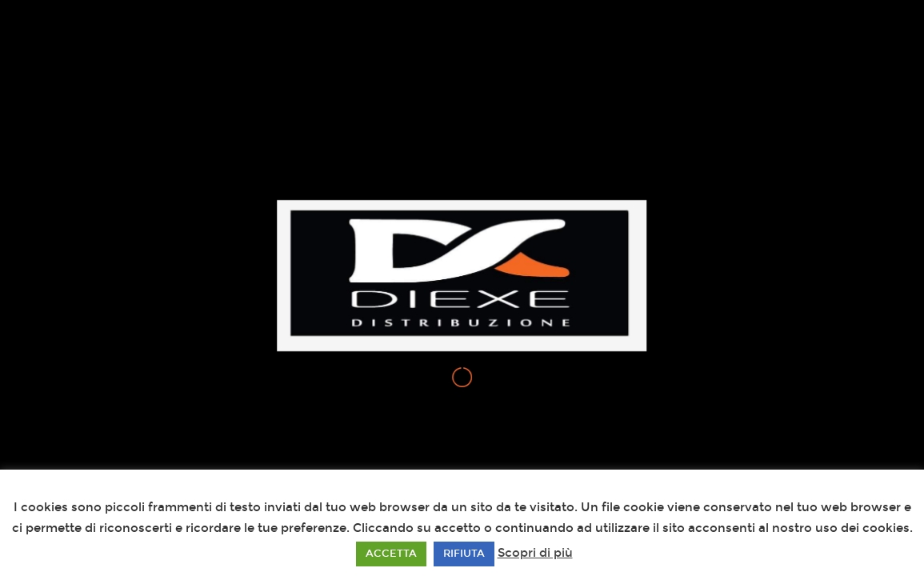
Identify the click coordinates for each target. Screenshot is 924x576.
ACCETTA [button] (391, 554)
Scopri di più (535, 553)
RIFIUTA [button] (464, 554)
